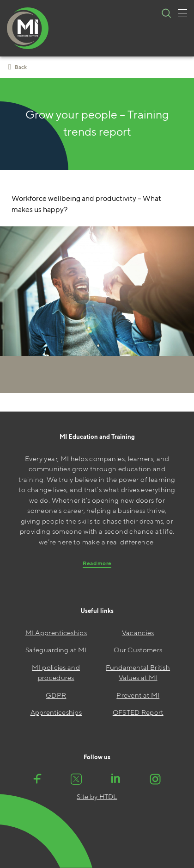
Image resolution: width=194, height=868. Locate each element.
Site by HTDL (97, 796)
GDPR (56, 695)
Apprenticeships (56, 712)
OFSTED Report (138, 712)
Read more (97, 563)
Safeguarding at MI (56, 650)
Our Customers (138, 650)
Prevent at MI (138, 695)
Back (18, 67)
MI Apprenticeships (56, 633)
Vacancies (138, 633)
